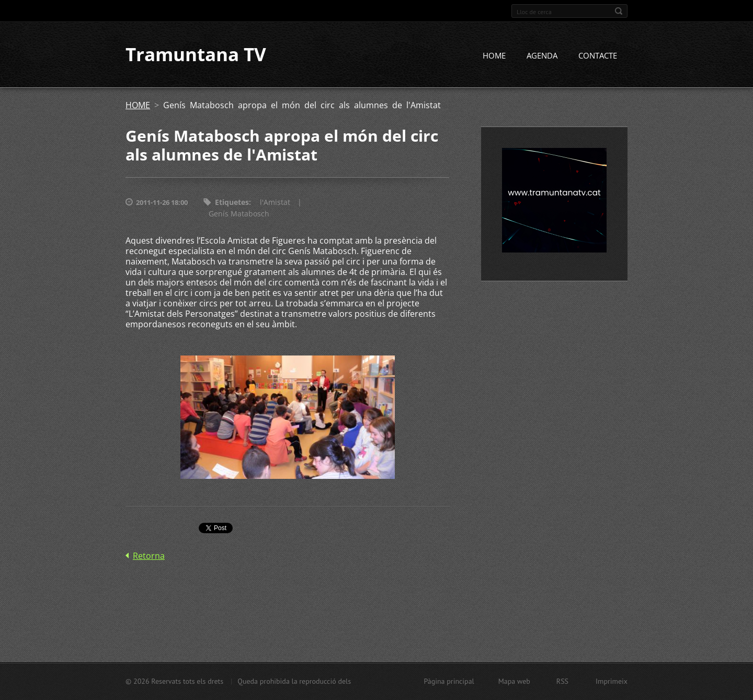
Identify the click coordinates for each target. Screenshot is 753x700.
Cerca (619, 11)
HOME (494, 56)
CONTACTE (598, 56)
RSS (562, 681)
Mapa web (514, 681)
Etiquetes (232, 203)
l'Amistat (275, 203)
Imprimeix (612, 681)
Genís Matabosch (239, 214)
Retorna (149, 556)
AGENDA (542, 56)
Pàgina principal (449, 681)
